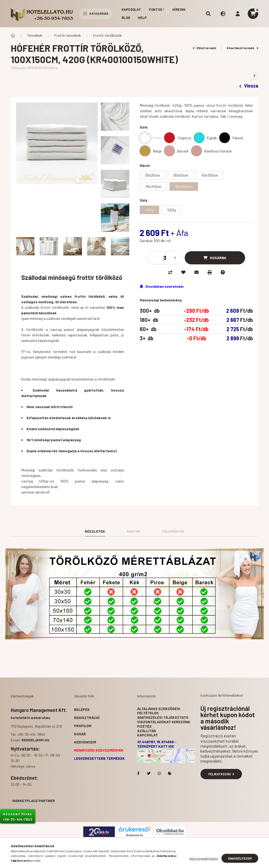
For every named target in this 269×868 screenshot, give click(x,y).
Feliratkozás (221, 774)
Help (142, 18)
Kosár (80, 734)
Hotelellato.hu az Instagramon (159, 773)
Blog (126, 18)
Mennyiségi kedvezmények (99, 750)
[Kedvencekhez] (183, 272)
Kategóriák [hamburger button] (96, 13)
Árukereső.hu (134, 835)
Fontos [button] (156, 9)
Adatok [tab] (133, 531)
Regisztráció (87, 718)
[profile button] (238, 14)
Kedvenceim (85, 742)
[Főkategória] (13, 35)
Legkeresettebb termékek (99, 758)
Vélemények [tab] (173, 531)
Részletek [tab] (95, 531)
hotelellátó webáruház (30, 718)
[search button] (208, 14)
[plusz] (175, 258)
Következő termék (242, 48)
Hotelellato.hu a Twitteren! (149, 773)
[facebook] (254, 76)
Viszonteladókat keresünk (164, 722)
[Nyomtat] (210, 272)
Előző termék (205, 48)
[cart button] (253, 14)
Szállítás (147, 731)
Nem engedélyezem (204, 858)
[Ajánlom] (196, 272)
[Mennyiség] (165, 258)
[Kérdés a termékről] (223, 272)
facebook (138, 773)
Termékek (35, 35)
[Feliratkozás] (162, 286)
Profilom (83, 726)
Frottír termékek (68, 35)
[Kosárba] (215, 258)
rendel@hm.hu (35, 740)
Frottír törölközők (107, 35)
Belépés (82, 709)
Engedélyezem (240, 858)
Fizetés (144, 726)
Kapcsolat (131, 9)
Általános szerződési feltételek (159, 711)
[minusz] (155, 258)
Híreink (179, 9)
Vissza (249, 86)
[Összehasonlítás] (170, 272)
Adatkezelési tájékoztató (163, 717)
